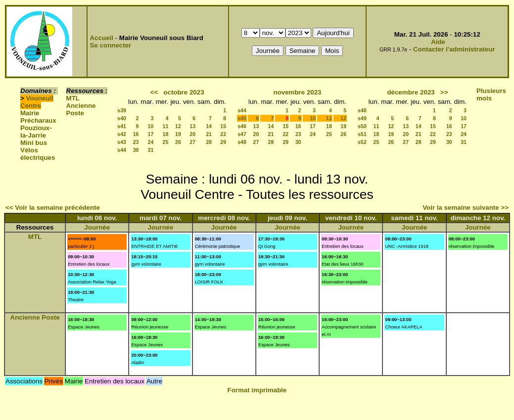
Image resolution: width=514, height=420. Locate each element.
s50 (362, 126)
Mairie (30, 113)
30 (136, 150)
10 (151, 126)
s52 (362, 142)
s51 (362, 134)
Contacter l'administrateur (454, 49)
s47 (242, 134)
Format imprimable (257, 390)
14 (209, 126)
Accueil (102, 38)
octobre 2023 (184, 92)
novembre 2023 (297, 92)
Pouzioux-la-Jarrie (36, 132)
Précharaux (38, 120)
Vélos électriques (38, 154)
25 (166, 142)
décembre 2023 (411, 92)
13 (192, 126)
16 (136, 134)
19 (178, 134)
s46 (242, 126)
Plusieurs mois (491, 94)
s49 (362, 118)
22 (223, 134)
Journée (97, 227)
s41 (122, 126)
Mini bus (34, 143)
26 (178, 142)
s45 (242, 118)
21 (209, 134)
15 (223, 126)
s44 (122, 150)
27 (192, 142)
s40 (122, 118)
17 (151, 134)
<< (154, 92)
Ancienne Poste (81, 109)
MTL (73, 98)
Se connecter (111, 45)
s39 (122, 110)
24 (151, 142)
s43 (122, 142)
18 (166, 134)
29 (223, 142)
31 (151, 150)
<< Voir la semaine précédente (53, 208)
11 (166, 126)
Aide (438, 42)
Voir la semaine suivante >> (466, 208)
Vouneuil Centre (37, 102)
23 (136, 142)
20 (192, 134)
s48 (242, 142)
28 (209, 142)
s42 (122, 134)
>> (444, 92)
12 (178, 126)
